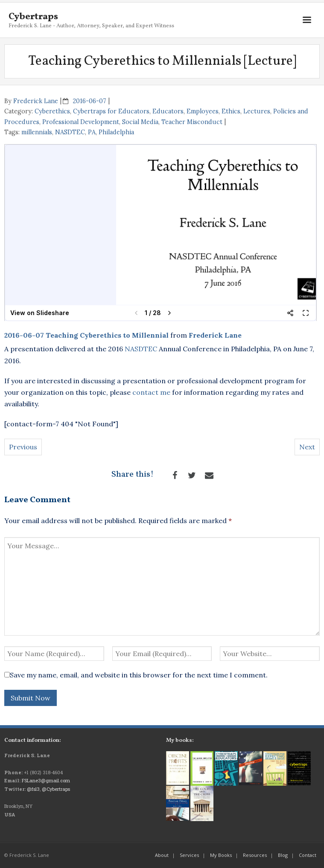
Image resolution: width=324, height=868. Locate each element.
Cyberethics (52, 111)
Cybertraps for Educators (111, 111)
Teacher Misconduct (192, 122)
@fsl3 (33, 789)
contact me (151, 392)
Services (189, 855)
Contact (308, 855)
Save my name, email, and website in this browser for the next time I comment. (139, 675)
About (162, 855)
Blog (283, 855)
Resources (255, 855)
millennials (37, 132)
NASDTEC (70, 132)
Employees (203, 111)
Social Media (140, 122)
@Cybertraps (56, 789)
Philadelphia (116, 132)
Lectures (257, 111)
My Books (221, 855)
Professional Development (81, 122)
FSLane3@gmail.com (46, 780)
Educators (168, 111)
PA (92, 132)
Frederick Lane (36, 101)
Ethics (231, 111)
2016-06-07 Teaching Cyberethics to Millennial (86, 335)
